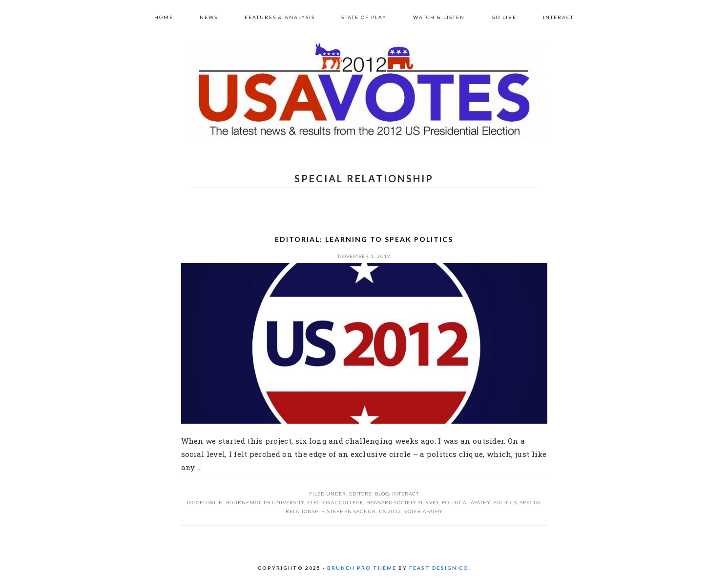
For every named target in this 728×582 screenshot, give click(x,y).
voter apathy (424, 511)
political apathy (466, 502)
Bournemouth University (265, 502)
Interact (406, 494)
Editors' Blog (369, 494)
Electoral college (335, 502)
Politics (505, 502)
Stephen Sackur (352, 511)
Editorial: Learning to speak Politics (364, 239)
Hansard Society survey (403, 502)
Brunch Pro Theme (362, 568)
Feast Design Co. (440, 568)
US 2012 (364, 90)
